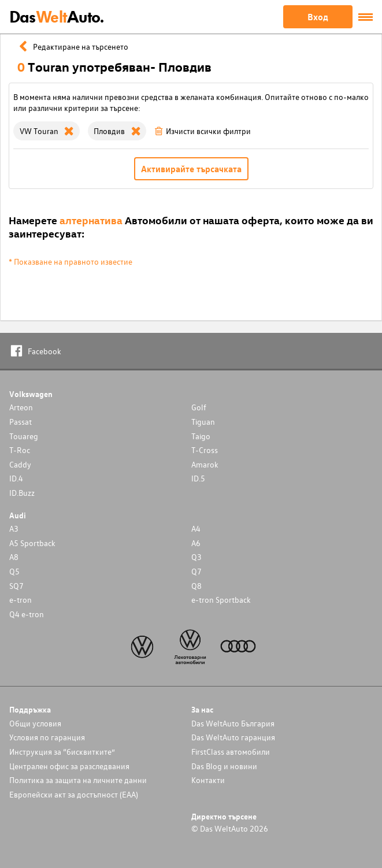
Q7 (196, 571)
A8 (14, 557)
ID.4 (16, 478)
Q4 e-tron (27, 614)
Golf (199, 407)
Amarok (205, 464)
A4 (196, 528)
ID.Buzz (22, 493)
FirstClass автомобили (231, 752)
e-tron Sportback (221, 600)
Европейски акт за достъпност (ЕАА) (74, 794)
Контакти (208, 780)
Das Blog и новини (224, 766)
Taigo (201, 436)
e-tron (21, 600)
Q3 (196, 557)
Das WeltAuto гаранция (233, 737)
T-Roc (20, 450)
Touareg (24, 436)
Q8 (196, 586)
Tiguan (203, 422)
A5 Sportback (32, 543)
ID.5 (198, 478)
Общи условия (35, 723)
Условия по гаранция (47, 737)
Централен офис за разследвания (69, 766)
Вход (318, 17)
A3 (14, 528)
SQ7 (16, 586)
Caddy (20, 464)
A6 (196, 543)
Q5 (14, 571)
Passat (21, 422)
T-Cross (205, 450)
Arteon (21, 407)
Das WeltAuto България (233, 723)
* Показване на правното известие (71, 261)
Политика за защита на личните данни (78, 780)
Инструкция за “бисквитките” (62, 752)
